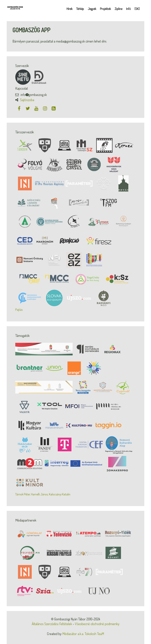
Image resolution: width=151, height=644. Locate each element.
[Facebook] (20, 108)
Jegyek (92, 9)
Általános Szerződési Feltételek (52, 624)
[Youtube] (37, 108)
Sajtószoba (27, 100)
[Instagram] (45, 108)
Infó (128, 9)
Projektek (105, 9)
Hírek (69, 9)
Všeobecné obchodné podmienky (97, 624)
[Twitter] (28, 108)
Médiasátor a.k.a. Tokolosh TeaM (83, 634)
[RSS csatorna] (54, 108)
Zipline (119, 9)
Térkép (80, 9)
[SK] (137, 9)
